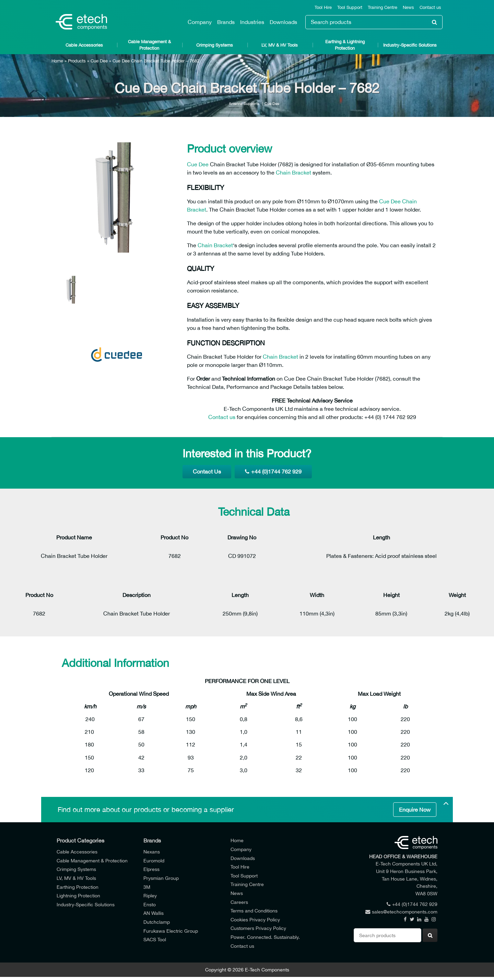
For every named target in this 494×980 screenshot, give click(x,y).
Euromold (154, 861)
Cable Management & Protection (149, 45)
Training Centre (383, 7)
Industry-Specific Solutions (410, 45)
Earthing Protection (78, 887)
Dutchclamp (157, 922)
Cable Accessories (84, 45)
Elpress (151, 869)
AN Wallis (154, 913)
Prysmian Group (161, 878)
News (408, 7)
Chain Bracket (293, 172)
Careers (239, 902)
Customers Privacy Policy (258, 928)
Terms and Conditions (254, 911)
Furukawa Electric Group (171, 931)
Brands (226, 22)
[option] (117, 198)
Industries (252, 22)
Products (77, 61)
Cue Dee (99, 61)
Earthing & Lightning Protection (345, 45)
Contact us (430, 7)
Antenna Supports (244, 103)
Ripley (150, 895)
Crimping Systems (215, 45)
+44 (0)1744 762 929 (273, 471)
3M (147, 887)
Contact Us (207, 471)
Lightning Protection (78, 895)
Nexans (152, 852)
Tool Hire (323, 7)
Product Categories (80, 840)
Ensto (150, 904)
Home (57, 61)
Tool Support (350, 7)
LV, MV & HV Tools (280, 45)
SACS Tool (155, 939)
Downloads (283, 22)
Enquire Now (415, 810)
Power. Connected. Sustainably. (265, 937)
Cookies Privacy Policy (255, 919)
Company (200, 22)
